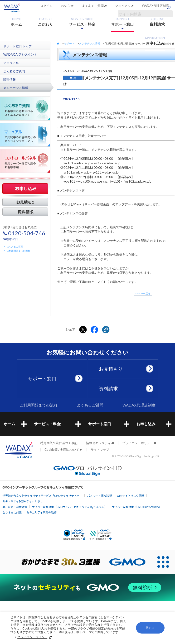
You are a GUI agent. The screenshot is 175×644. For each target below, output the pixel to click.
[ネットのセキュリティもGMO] (87, 587)
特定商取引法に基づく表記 (59, 443)
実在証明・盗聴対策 (15, 507)
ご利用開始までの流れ (19, 251)
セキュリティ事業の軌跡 (42, 512)
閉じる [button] (150, 628)
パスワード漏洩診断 (99, 496)
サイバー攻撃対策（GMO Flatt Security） (137, 507)
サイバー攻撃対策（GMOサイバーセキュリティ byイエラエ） (70, 507)
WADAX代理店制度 (155, 6)
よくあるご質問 (93, 6)
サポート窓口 (122, 22)
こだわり (45, 22)
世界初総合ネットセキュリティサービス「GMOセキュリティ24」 (42, 496)
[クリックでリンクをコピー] (106, 330)
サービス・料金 (82, 22)
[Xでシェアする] (83, 330)
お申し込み (155, 41)
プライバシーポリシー (34, 637)
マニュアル (123, 6)
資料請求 (157, 22)
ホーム (16, 22)
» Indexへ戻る (143, 293)
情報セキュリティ (98, 443)
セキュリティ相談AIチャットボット (24, 501)
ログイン (46, 6)
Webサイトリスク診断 (130, 496)
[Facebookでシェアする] (94, 330)
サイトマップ (100, 450)
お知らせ (67, 6)
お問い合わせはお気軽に (24, 233)
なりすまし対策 (12, 512)
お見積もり (125, 369)
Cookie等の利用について (62, 450)
